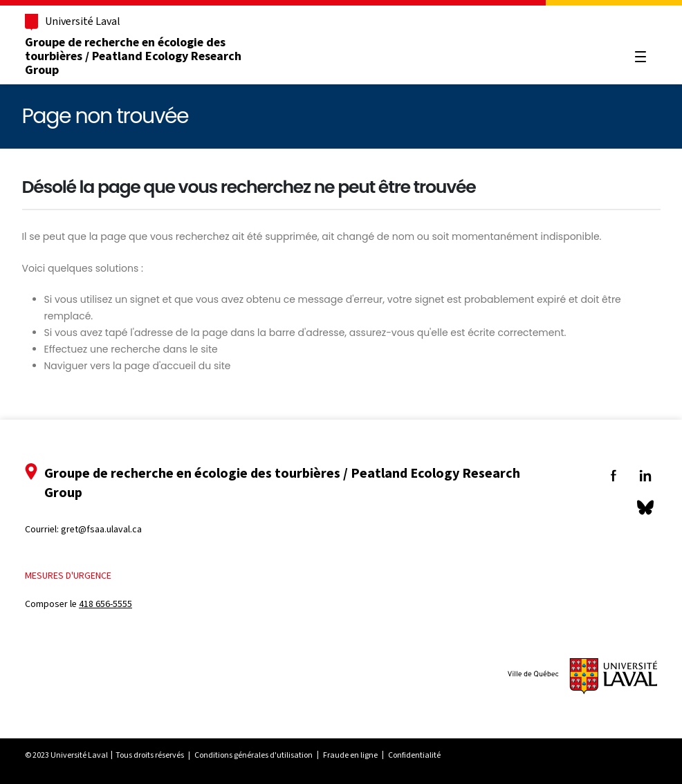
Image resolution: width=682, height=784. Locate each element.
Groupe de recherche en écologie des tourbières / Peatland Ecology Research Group (133, 56)
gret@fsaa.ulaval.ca (101, 529)
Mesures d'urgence (68, 576)
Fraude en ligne (350, 755)
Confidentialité (414, 755)
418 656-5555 (105, 604)
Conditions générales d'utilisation (254, 755)
